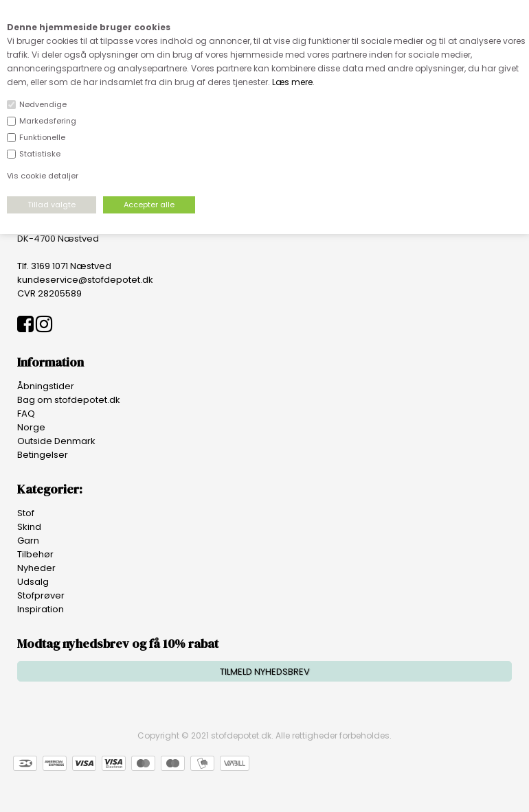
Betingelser (43, 455)
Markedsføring (48, 121)
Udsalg (33, 582)
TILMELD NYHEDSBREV (265, 672)
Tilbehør (35, 554)
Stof (26, 513)
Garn (28, 541)
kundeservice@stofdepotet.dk (85, 280)
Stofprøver (41, 595)
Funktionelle (42, 137)
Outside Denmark (56, 441)
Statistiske (40, 154)
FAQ (26, 414)
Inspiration (41, 609)
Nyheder (36, 568)
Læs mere (292, 82)
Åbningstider (46, 386)
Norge (31, 427)
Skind (29, 527)
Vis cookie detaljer (43, 176)
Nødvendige (43, 104)
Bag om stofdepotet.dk (69, 400)
